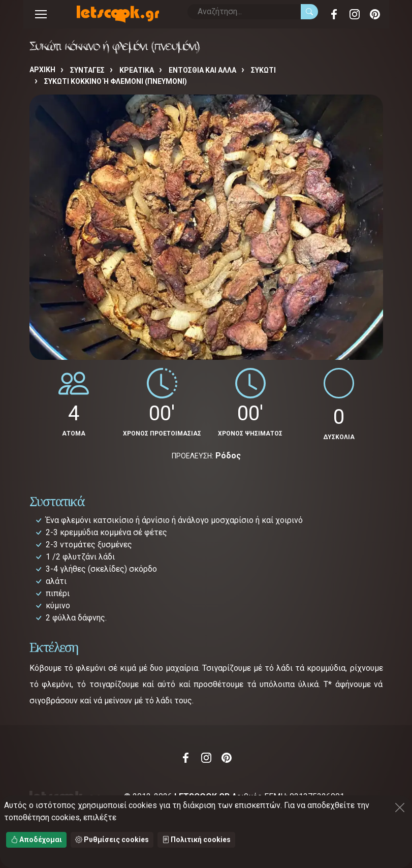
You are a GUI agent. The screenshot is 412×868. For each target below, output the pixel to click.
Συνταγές (87, 70)
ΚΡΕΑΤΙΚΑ (137, 70)
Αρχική (42, 70)
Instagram (355, 14)
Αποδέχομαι (36, 840)
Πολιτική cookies (196, 840)
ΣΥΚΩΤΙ (263, 70)
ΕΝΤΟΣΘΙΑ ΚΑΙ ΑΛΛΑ (202, 70)
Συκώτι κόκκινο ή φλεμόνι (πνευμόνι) (116, 81)
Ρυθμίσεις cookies (112, 840)
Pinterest (375, 14)
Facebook (334, 14)
